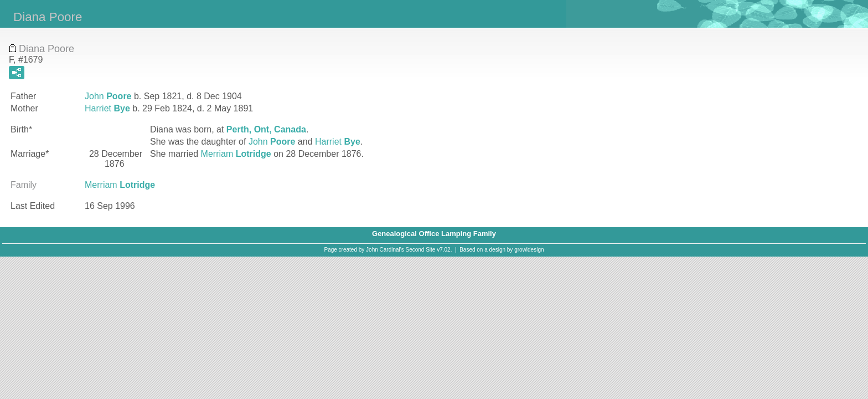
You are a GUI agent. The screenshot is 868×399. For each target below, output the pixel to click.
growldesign (529, 250)
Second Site (421, 250)
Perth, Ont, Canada (266, 129)
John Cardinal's (385, 250)
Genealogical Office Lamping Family (434, 234)
